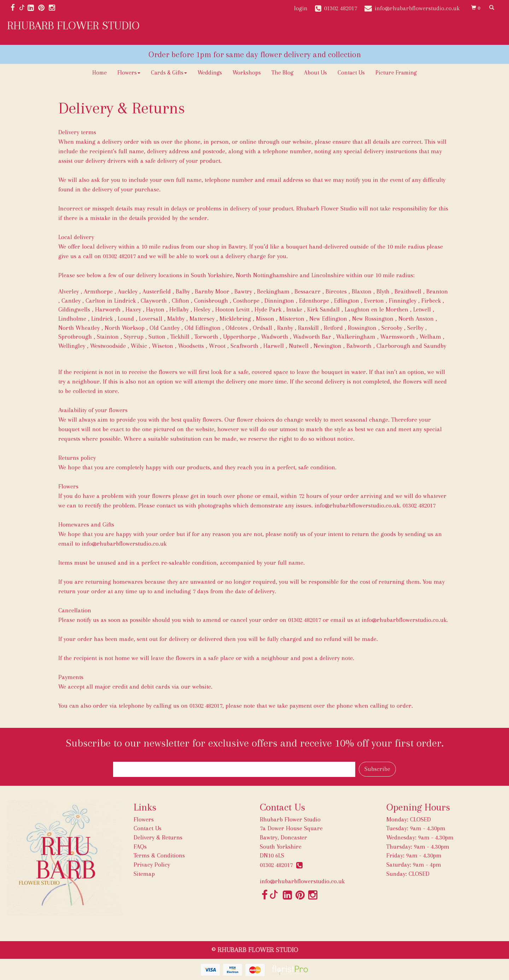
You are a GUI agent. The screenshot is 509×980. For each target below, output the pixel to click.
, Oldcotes (235, 328)
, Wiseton (161, 346)
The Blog (282, 73)
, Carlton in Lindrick (109, 301)
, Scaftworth (243, 346)
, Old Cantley (163, 328)
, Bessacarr (306, 291)
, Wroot (216, 346)
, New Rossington (371, 319)
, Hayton (154, 309)
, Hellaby (177, 309)
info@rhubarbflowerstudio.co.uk (124, 544)
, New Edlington (327, 319)
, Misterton (290, 319)
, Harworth (106, 309)
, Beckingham (272, 291)
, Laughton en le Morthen (375, 309)
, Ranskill (307, 328)
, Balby (181, 291)
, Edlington (345, 301)
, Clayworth (152, 301)
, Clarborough (392, 346)
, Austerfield (155, 291)
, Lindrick (100, 319)
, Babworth (357, 346)
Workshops (247, 73)
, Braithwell (406, 291)
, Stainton (106, 337)
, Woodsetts (189, 346)
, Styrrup (132, 337)
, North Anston (414, 319)
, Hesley (200, 309)
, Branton (435, 291)
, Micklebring (234, 319)
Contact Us (351, 73)
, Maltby (174, 319)
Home (100, 73)
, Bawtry (242, 291)
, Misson (264, 319)
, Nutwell (297, 346)
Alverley (69, 291)
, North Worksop (123, 328)
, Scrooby (390, 328)
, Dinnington (278, 301)
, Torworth (205, 337)
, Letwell (420, 309)
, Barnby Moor (210, 291)
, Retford (332, 328)
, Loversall (149, 319)
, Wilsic (137, 346)
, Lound (124, 319)
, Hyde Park (266, 309)
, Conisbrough (209, 301)
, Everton (372, 301)
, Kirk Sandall (322, 309)
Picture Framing (396, 73)
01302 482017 (281, 865)
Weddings (210, 73)
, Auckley (126, 291)
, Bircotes (335, 291)
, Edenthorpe (312, 301)
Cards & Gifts (169, 73)
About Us (315, 73)
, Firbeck (429, 301)
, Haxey (132, 309)
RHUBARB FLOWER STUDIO (73, 25)
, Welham (429, 337)
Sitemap (144, 874)
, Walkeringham (354, 337)
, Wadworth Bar (311, 337)
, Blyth (381, 291)
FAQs (140, 847)
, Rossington (361, 328)
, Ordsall (261, 328)
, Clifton (179, 301)
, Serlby (414, 328)
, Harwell (272, 346)
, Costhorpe (245, 301)
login (301, 8)
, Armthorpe (97, 291)
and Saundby (429, 346)
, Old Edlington (201, 328)
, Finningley (401, 301)
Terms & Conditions (159, 855)
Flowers (129, 73)
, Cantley (69, 301)
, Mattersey (200, 319)
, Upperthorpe (238, 337)
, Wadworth (273, 337)
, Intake (293, 309)
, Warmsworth (396, 337)
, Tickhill (178, 337)
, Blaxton (360, 291)
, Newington (326, 346)
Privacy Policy (152, 865)
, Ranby (283, 328)
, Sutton (155, 337)
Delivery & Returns (158, 837)
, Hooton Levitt (231, 309)
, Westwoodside (106, 346)
